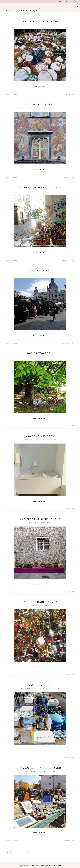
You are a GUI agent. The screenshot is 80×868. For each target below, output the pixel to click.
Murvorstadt (45, 108)
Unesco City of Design (60, 108)
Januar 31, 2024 (69, 177)
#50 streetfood (40, 270)
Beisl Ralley (27, 274)
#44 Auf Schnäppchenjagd (40, 768)
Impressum (44, 865)
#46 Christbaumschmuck (40, 602)
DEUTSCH (67, 1)
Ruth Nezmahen (12, 94)
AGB (60, 865)
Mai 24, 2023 (70, 426)
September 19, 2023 (68, 343)
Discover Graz (34, 25)
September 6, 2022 (68, 841)
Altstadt (24, 25)
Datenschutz (53, 865)
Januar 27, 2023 (69, 592)
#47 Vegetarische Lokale (40, 519)
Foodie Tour (54, 25)
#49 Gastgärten (40, 353)
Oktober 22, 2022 (69, 758)
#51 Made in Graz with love (40, 187)
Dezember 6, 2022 (68, 675)
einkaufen (45, 25)
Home (8, 11)
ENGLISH (58, 1)
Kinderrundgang (50, 440)
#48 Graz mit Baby (40, 436)
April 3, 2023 (70, 509)
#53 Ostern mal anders (40, 22)
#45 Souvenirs (40, 685)
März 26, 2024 (69, 94)
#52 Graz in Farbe (40, 104)
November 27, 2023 (68, 260)
